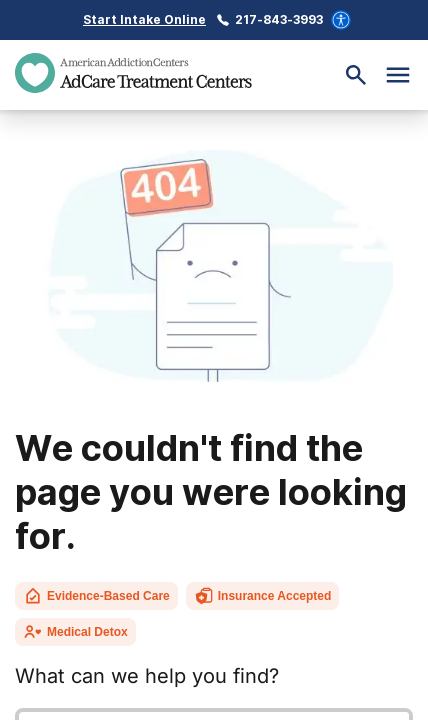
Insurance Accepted (263, 596)
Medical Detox (75, 632)
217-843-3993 (279, 19)
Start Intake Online (144, 19)
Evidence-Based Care (96, 596)
